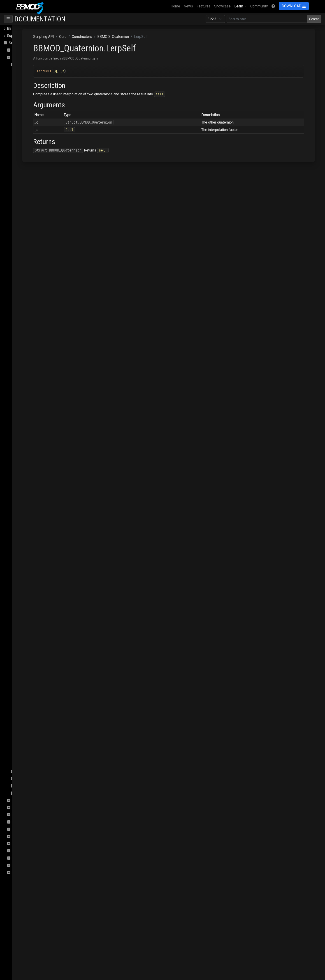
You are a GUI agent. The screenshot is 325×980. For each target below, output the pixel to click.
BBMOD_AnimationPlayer (40, 86)
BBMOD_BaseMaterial (37, 101)
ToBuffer (28, 620)
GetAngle (29, 469)
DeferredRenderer (27, 800)
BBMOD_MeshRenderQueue (42, 295)
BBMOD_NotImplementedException (46, 317)
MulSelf (28, 548)
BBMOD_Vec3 (31, 743)
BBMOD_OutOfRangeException (43, 324)
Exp (24, 418)
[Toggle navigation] (8, 19)
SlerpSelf (29, 606)
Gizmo (17, 808)
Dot (24, 404)
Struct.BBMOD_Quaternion (143, 122)
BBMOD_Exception (35, 216)
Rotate (27, 570)
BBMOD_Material (33, 259)
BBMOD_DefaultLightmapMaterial (46, 144)
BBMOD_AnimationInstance (42, 79)
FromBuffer (30, 447)
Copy (26, 396)
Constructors (26, 65)
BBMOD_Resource (35, 692)
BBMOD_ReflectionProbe (40, 671)
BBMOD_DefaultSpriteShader (41, 180)
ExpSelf (28, 425)
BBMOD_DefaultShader (38, 173)
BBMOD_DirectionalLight (39, 187)
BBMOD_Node (31, 310)
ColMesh (20, 50)
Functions (24, 779)
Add (25, 360)
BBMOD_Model (32, 303)
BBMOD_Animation (35, 72)
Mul (24, 541)
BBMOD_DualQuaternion (39, 202)
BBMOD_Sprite (32, 721)
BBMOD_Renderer (32, 678)
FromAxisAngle (34, 440)
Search (314, 19)
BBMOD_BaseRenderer (38, 108)
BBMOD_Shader (32, 707)
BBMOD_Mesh (31, 281)
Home (176, 6)
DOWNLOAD (294, 6)
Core (16, 57)
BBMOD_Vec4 (31, 750)
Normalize (30, 555)
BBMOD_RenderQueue (38, 685)
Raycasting (21, 837)
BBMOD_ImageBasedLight (41, 223)
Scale (26, 584)
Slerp (26, 598)
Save (16, 858)
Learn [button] (239, 6)
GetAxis (28, 476)
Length (27, 497)
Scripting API (19, 43)
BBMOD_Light (31, 238)
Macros (22, 793)
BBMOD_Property (34, 339)
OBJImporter (23, 815)
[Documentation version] (215, 19)
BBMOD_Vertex (32, 757)
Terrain (18, 873)
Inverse (27, 483)
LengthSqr (30, 505)
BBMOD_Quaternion (35, 353)
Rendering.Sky (24, 851)
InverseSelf (31, 490)
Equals (27, 411)
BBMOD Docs (18, 29)
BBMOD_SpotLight (35, 714)
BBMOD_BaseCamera (37, 93)
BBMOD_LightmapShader (38, 252)
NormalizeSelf (33, 562)
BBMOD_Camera (33, 122)
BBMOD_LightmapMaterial (39, 245)
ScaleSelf (29, 591)
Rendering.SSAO (25, 844)
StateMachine (23, 865)
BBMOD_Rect (31, 663)
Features (204, 6)
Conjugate (29, 382)
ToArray (27, 613)
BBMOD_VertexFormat (38, 764)
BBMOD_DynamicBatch (38, 209)
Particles (20, 822)
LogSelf (28, 534)
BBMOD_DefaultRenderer (40, 166)
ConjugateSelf (32, 389)
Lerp (25, 512)
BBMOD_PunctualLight (38, 346)
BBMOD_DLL (30, 194)
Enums (21, 786)
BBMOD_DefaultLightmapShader (46, 151)
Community (259, 6)
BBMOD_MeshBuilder (37, 288)
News (188, 6)
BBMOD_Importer (34, 231)
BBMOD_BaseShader (37, 115)
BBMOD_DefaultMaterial (39, 158)
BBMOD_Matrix (32, 274)
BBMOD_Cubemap (34, 137)
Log (24, 526)
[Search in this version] (267, 19)
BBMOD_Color (31, 130)
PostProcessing (25, 829)
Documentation (40, 19)
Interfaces (24, 772)
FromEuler (29, 454)
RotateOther (31, 577)
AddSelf (28, 368)
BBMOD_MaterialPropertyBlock (45, 267)
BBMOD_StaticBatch (36, 728)
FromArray (30, 433)
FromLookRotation (36, 461)
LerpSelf (28, 519)
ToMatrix (28, 627)
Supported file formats (25, 36)
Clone (26, 375)
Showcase (222, 6)
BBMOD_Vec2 (31, 736)
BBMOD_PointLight (33, 332)
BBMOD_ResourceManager (41, 699)
